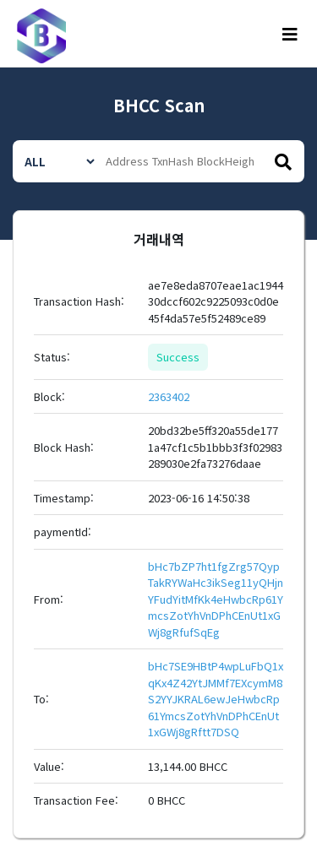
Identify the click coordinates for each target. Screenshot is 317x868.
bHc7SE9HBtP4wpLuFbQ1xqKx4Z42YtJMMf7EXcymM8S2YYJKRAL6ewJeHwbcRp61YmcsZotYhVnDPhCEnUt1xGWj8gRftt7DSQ (216, 699)
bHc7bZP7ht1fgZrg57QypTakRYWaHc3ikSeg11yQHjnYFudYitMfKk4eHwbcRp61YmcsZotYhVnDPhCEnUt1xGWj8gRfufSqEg (216, 599)
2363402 (169, 396)
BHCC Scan (159, 105)
